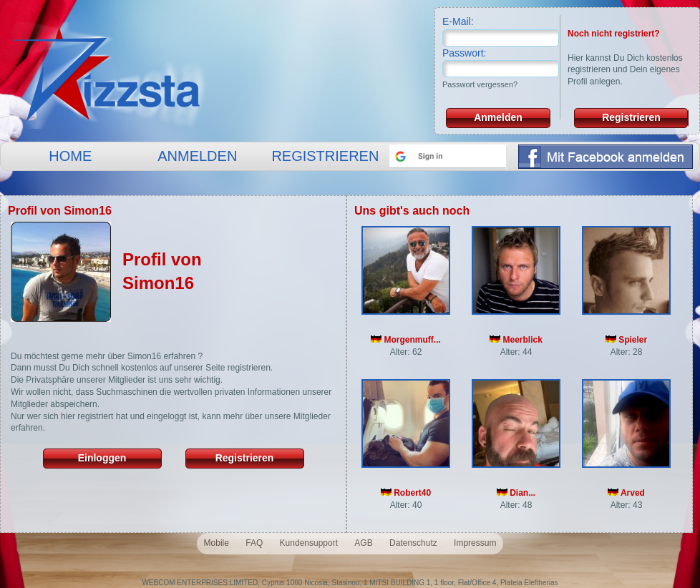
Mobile (217, 543)
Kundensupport (309, 543)
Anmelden (498, 117)
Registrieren (631, 117)
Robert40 (406, 493)
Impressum (475, 543)
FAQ (254, 543)
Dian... (516, 493)
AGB (363, 543)
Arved (626, 493)
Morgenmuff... (406, 340)
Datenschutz (413, 543)
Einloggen (102, 458)
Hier (575, 58)
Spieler (626, 340)
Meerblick (516, 340)
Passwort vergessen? (480, 84)
